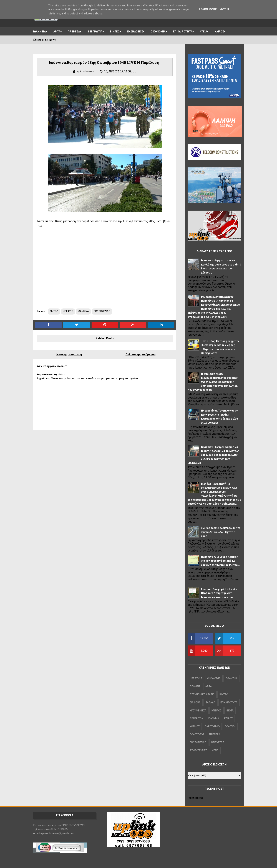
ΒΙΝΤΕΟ (115, 32)
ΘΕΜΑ (230, 711)
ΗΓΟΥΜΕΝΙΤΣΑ (198, 711)
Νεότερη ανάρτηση (69, 354)
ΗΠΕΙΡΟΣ (68, 311)
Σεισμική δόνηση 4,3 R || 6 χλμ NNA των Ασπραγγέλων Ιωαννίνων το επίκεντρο (219, 593)
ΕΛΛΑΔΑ (211, 703)
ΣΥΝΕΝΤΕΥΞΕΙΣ (198, 750)
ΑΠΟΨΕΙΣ (195, 686)
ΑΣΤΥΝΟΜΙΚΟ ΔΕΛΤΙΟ (202, 695)
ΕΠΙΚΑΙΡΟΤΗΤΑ (183, 32)
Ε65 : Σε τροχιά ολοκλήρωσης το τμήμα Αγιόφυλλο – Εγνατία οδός (221, 532)
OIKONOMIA (214, 678)
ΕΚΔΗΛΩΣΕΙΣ (135, 32)
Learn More (208, 9)
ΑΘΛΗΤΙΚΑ (232, 678)
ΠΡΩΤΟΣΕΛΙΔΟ (102, 311)
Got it (225, 9)
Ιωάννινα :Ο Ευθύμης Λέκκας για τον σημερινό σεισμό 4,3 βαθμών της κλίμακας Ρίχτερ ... (221, 561)
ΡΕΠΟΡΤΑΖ (218, 742)
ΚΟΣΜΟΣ (195, 726)
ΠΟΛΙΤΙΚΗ (230, 726)
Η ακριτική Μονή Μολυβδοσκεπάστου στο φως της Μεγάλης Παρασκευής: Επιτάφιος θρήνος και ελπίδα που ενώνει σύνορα (213, 382)
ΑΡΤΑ (57, 32)
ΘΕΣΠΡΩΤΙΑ (95, 32)
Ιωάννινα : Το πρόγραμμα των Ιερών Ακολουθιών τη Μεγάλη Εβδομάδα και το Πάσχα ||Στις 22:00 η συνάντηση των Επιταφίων (213, 455)
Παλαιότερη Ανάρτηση (140, 354)
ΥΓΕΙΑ (204, 32)
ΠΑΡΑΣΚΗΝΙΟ (212, 726)
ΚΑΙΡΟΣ (219, 32)
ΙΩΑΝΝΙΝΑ (39, 32)
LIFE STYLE (196, 678)
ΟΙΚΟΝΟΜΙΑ (158, 32)
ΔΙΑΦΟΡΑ (195, 703)
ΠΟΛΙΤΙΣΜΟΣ (197, 734)
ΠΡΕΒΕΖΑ (74, 32)
